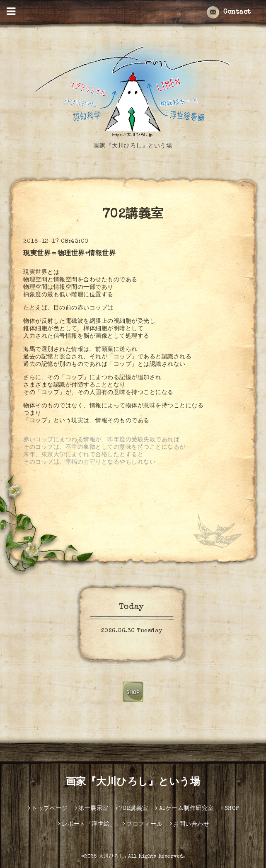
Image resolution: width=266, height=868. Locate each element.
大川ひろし (112, 857)
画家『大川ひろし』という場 (133, 783)
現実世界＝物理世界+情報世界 (69, 254)
